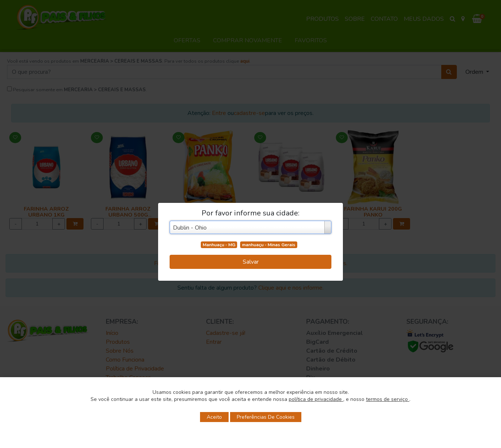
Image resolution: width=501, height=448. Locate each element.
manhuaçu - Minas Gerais (269, 245)
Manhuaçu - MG (219, 245)
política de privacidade (316, 399)
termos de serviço (388, 399)
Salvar (251, 262)
